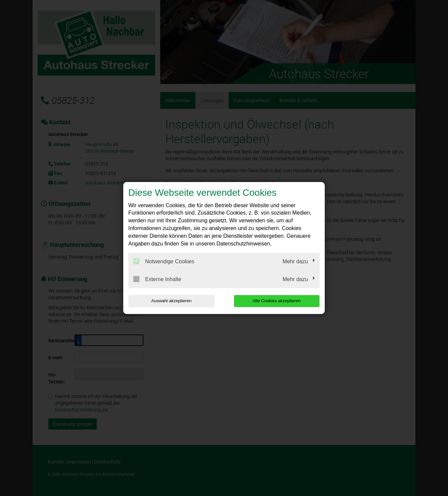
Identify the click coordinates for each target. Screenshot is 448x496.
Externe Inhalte (157, 279)
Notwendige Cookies (164, 261)
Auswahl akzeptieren (171, 301)
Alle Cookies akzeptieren (277, 301)
